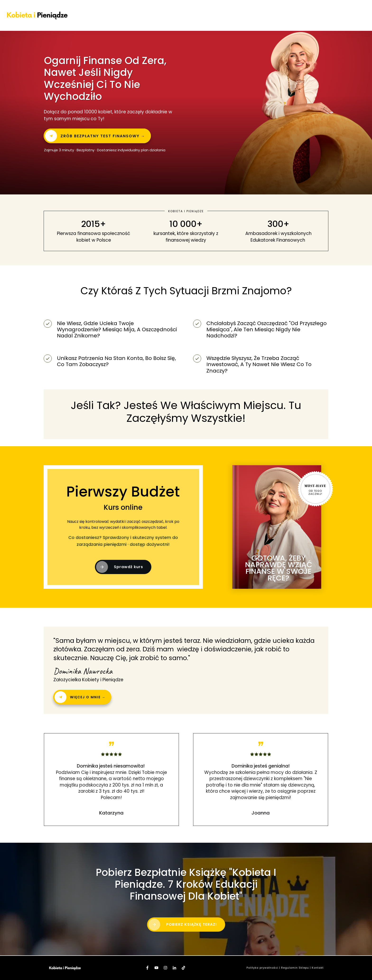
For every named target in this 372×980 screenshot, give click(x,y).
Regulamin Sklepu (295, 968)
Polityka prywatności (262, 968)
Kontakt (318, 968)
